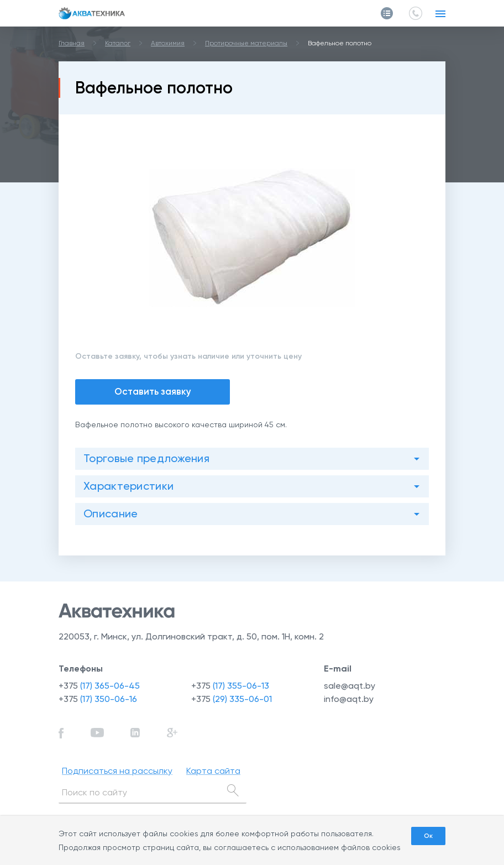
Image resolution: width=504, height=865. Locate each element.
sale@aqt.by (350, 686)
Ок (428, 836)
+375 (99, 686)
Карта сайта (213, 771)
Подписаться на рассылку (117, 771)
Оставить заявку (153, 391)
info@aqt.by (349, 699)
